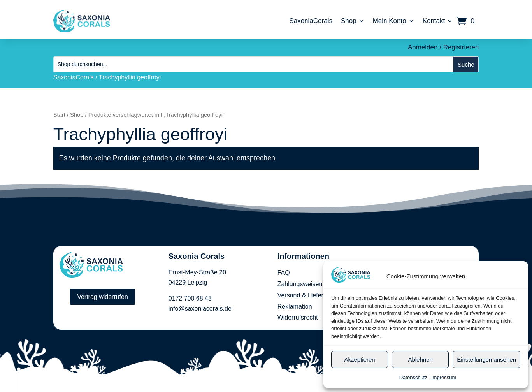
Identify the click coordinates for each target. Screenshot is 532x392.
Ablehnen (420, 359)
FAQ (284, 273)
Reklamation (295, 307)
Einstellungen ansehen (486, 359)
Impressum (444, 377)
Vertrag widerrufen (103, 297)
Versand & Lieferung (306, 295)
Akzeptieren (359, 359)
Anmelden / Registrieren (443, 47)
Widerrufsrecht (298, 317)
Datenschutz (413, 377)
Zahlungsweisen (300, 284)
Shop (349, 21)
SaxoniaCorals (311, 21)
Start (59, 115)
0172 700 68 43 (190, 298)
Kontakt (434, 21)
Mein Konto (390, 21)
